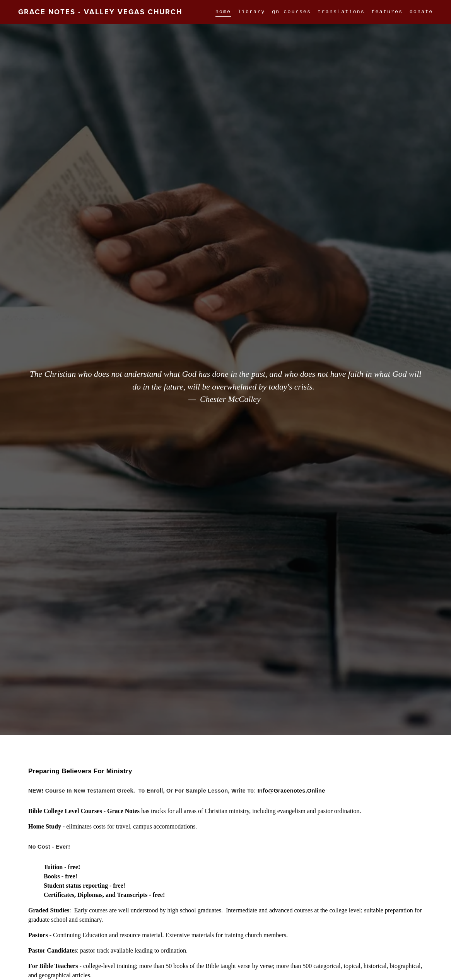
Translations (341, 12)
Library (252, 12)
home (223, 12)
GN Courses (291, 12)
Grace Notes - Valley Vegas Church (100, 12)
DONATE (421, 12)
